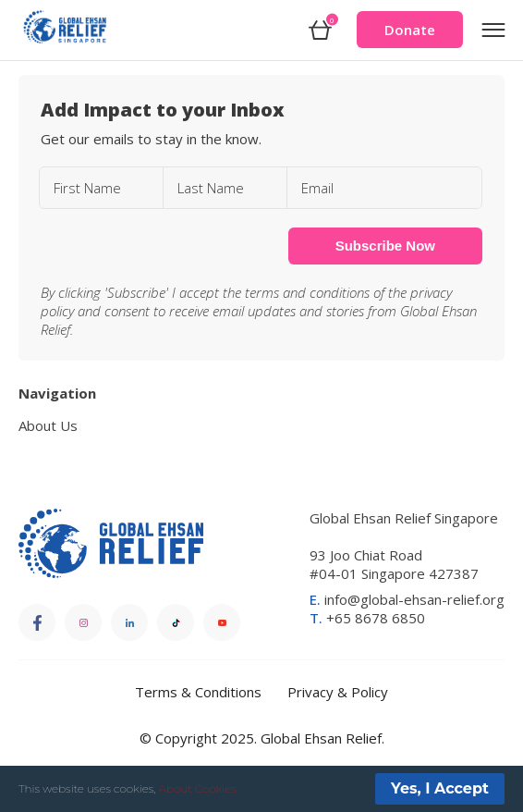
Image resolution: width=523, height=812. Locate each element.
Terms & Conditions (198, 692)
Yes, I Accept (440, 788)
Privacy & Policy (338, 692)
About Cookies (198, 788)
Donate (410, 30)
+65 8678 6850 (367, 618)
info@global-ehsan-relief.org (407, 599)
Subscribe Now (385, 246)
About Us (48, 425)
